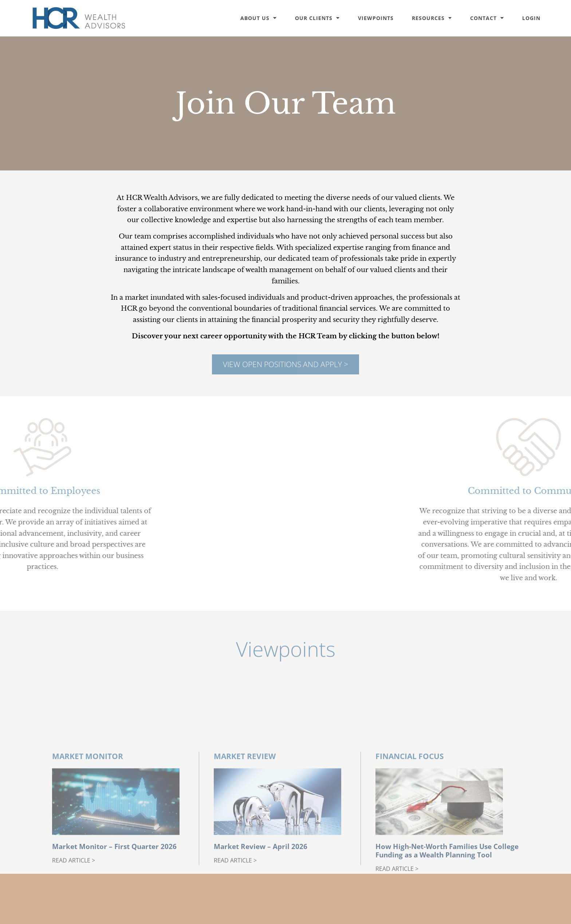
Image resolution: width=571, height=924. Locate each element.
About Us (259, 18)
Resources (432, 18)
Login (531, 18)
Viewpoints (376, 18)
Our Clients (317, 18)
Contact (487, 18)
